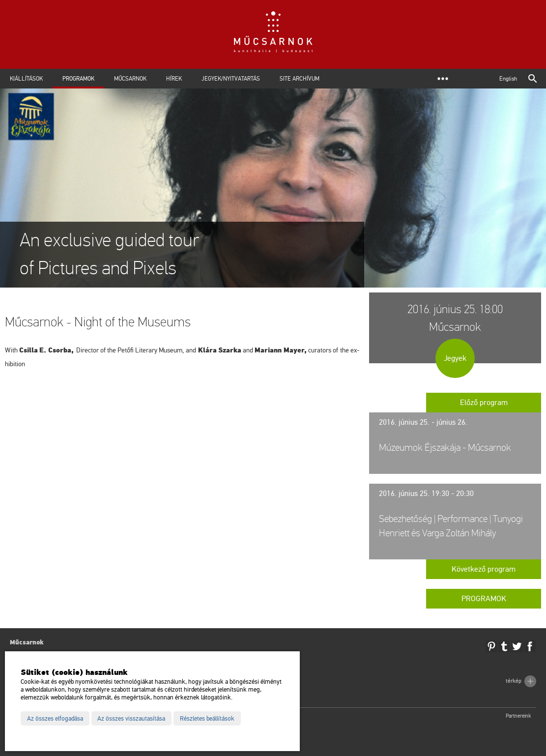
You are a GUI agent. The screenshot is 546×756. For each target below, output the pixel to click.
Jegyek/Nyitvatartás (231, 79)
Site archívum (300, 79)
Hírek (174, 79)
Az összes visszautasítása (131, 719)
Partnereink (518, 716)
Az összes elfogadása (55, 719)
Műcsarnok (130, 79)
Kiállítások (26, 79)
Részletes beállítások (207, 719)
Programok (78, 79)
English (508, 79)
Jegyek (455, 358)
